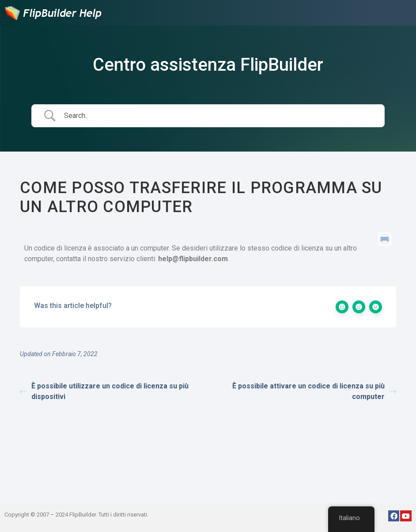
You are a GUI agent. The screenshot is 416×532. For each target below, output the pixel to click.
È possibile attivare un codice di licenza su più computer (314, 391)
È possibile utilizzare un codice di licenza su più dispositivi (104, 391)
